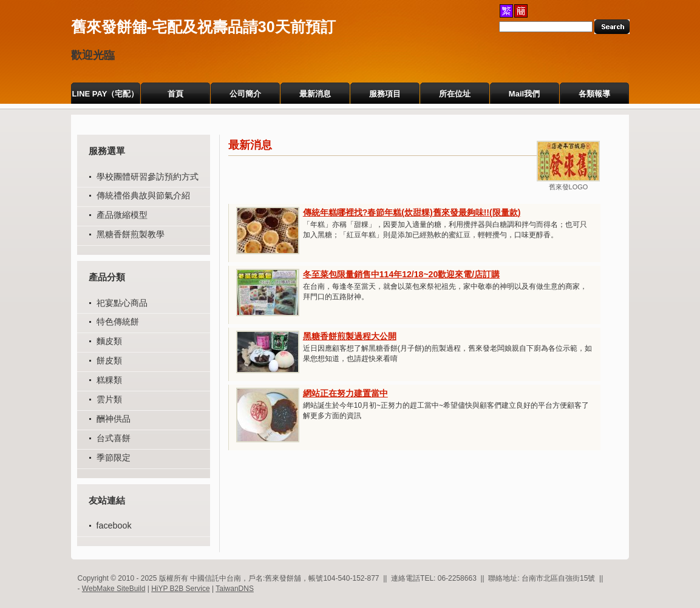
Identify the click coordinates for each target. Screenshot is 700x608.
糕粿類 (109, 380)
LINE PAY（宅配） (106, 94)
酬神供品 (114, 419)
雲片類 (109, 399)
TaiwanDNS (235, 589)
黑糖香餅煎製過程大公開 (350, 336)
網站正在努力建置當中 (345, 393)
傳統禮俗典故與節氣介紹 (143, 195)
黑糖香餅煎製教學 (131, 234)
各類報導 (594, 94)
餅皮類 (109, 360)
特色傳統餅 (118, 322)
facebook (114, 525)
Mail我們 (524, 94)
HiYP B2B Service (181, 589)
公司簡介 (245, 94)
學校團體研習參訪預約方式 (148, 177)
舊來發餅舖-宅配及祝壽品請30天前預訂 (203, 27)
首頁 (175, 94)
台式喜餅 (114, 438)
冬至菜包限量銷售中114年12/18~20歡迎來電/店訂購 (401, 274)
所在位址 (455, 94)
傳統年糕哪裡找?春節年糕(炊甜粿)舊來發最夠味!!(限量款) (412, 212)
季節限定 (114, 458)
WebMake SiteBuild (114, 589)
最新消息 (315, 94)
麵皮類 (109, 341)
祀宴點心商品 (122, 303)
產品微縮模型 (122, 215)
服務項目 (385, 94)
